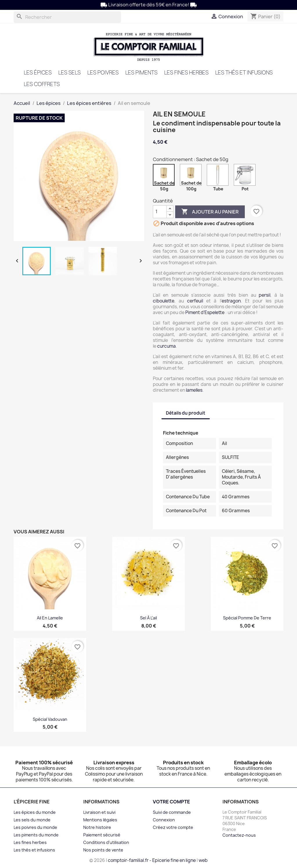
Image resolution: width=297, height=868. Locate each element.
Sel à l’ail (148, 618)
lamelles (194, 390)
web (203, 860)
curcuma (166, 346)
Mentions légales (100, 820)
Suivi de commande (172, 812)
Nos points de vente (103, 850)
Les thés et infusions (244, 73)
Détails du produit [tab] (186, 413)
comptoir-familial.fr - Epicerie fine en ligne (152, 860)
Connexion (164, 820)
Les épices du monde (35, 812)
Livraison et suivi (99, 812)
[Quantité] (160, 212)
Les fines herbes (186, 73)
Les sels (69, 73)
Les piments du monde (36, 835)
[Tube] (219, 176)
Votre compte (171, 802)
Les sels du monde (32, 820)
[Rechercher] (67, 17)
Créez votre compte (173, 827)
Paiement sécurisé (102, 835)
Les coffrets (42, 84)
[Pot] (246, 176)
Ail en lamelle (50, 618)
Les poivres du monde (35, 827)
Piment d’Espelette (205, 312)
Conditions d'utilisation (106, 842)
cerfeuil (195, 301)
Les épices (38, 73)
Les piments (141, 73)
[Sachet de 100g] (192, 176)
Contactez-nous (239, 835)
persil (265, 295)
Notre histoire (97, 827)
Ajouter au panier (210, 212)
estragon (231, 301)
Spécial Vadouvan (50, 719)
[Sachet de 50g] (165, 176)
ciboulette (164, 301)
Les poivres (103, 73)
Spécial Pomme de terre (247, 618)
